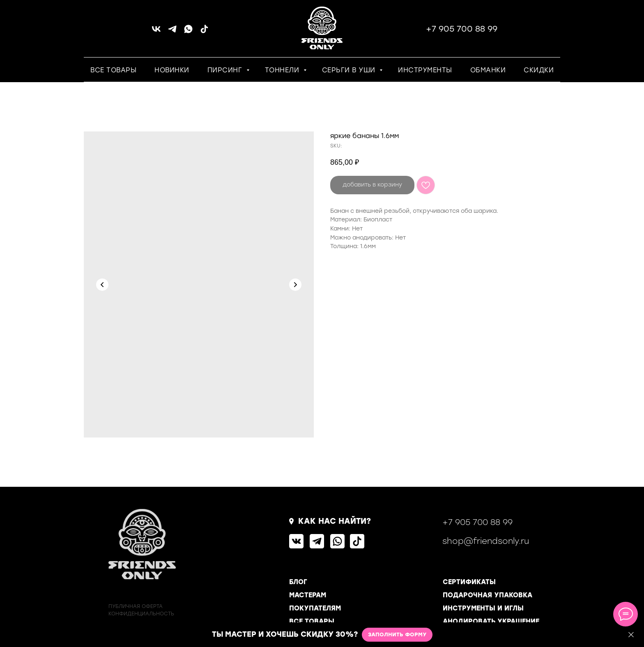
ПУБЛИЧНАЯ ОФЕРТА (136, 606)
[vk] (156, 32)
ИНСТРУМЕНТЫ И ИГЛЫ (483, 608)
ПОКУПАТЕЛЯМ (315, 608)
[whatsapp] (188, 32)
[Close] (631, 635)
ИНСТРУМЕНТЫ (425, 70)
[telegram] (172, 32)
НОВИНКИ (172, 70)
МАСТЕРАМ (308, 595)
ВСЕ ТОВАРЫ (113, 70)
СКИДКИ (539, 70)
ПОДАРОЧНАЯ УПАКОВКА (488, 595)
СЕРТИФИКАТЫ (469, 582)
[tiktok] (204, 32)
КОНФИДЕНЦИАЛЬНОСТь (141, 614)
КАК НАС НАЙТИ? (335, 521)
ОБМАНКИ (488, 70)
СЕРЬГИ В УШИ (350, 70)
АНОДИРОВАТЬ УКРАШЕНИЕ (491, 621)
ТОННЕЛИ (283, 70)
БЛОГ (298, 582)
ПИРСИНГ (226, 70)
